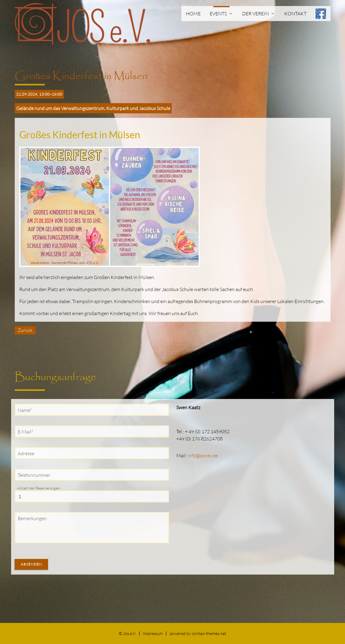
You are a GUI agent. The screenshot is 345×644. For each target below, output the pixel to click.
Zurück (25, 330)
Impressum (153, 633)
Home (193, 14)
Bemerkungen (32, 518)
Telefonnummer (34, 475)
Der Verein (259, 14)
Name (26, 410)
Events (221, 14)
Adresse (26, 453)
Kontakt (295, 14)
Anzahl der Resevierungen (39, 488)
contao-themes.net (209, 633)
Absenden (31, 564)
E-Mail (27, 431)
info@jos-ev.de (203, 455)
